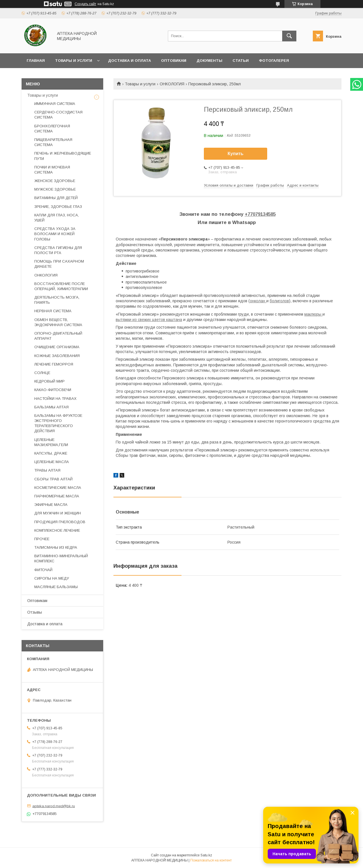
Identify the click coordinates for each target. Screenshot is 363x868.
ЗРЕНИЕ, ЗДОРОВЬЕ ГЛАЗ (58, 207)
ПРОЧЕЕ (42, 539)
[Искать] (289, 36)
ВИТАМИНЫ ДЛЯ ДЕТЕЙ (56, 198)
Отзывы (35, 612)
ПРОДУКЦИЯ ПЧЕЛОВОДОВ (60, 522)
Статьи (241, 61)
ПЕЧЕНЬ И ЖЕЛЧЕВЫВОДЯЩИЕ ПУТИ (63, 156)
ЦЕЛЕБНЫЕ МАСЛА (52, 462)
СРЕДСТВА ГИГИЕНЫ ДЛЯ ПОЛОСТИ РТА (58, 250)
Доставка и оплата (129, 61)
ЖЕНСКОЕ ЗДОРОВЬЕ (55, 181)
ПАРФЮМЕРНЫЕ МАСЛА (57, 496)
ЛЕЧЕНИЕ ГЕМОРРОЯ (54, 364)
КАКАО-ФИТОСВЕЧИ (53, 390)
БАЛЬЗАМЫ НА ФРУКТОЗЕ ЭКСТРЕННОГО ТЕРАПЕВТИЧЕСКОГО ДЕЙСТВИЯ (58, 423)
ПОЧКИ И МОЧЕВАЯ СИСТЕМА (52, 170)
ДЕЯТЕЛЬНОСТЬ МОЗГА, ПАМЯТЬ (57, 300)
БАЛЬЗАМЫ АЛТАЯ (51, 407)
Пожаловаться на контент (211, 860)
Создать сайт (85, 4)
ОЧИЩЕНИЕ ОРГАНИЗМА (57, 347)
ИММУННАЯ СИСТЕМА (55, 104)
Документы (209, 61)
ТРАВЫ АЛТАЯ (47, 470)
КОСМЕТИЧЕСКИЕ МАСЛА (58, 488)
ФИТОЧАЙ (43, 570)
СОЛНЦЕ (42, 373)
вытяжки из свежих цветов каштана (149, 320)
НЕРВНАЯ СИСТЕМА (53, 311)
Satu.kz (206, 855)
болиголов (279, 301)
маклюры (313, 314)
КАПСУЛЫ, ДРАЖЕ (51, 453)
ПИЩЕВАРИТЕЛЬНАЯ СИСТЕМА (53, 142)
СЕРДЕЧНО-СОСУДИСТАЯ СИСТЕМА (58, 115)
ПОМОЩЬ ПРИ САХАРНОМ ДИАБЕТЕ (59, 264)
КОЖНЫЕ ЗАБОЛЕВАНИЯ (57, 356)
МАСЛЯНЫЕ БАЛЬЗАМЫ (56, 587)
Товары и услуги (74, 61)
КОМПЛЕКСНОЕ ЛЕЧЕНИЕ (57, 530)
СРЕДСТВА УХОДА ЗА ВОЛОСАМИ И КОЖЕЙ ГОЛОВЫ (55, 234)
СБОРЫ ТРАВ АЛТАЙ (53, 479)
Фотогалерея (274, 61)
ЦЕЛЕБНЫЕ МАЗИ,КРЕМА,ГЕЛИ (51, 442)
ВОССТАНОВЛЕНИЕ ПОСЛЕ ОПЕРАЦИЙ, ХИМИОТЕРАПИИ (61, 286)
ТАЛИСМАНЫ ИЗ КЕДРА (56, 547)
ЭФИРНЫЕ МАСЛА (51, 505)
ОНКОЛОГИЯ (172, 84)
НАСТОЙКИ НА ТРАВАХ (55, 399)
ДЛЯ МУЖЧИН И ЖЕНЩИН (58, 513)
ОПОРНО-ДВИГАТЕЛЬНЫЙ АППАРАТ (58, 336)
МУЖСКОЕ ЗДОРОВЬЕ (55, 189)
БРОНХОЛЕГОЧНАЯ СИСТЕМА (52, 129)
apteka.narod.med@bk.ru (54, 806)
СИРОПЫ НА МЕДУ (52, 578)
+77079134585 (260, 214)
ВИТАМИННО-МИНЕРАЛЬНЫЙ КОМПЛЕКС (61, 558)
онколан (258, 301)
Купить (236, 154)
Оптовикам (174, 61)
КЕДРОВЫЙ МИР (49, 381)
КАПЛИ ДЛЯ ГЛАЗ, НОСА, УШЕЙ (57, 218)
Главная (36, 61)
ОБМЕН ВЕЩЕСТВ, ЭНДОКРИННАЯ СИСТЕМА (58, 322)
